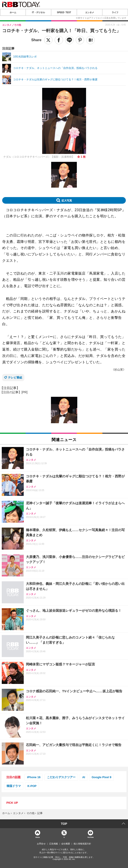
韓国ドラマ (14, 786)
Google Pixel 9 (101, 777)
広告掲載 (54, 844)
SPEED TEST (64, 12)
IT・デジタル (39, 12)
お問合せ (41, 844)
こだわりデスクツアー (61, 777)
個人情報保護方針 (82, 844)
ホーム (13, 12)
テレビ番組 (15, 378)
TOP (64, 824)
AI (84, 777)
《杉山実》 (119, 370)
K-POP (32, 786)
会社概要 (66, 844)
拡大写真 (67, 200)
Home (38, 837)
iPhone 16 (34, 777)
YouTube (91, 837)
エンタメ (90, 12)
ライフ (115, 12)
